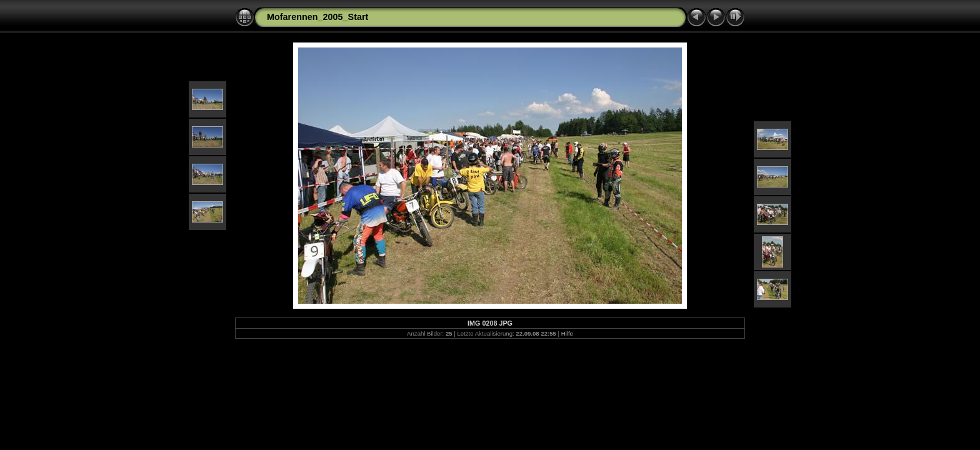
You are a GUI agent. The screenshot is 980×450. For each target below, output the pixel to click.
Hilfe (567, 333)
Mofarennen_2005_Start (317, 17)
